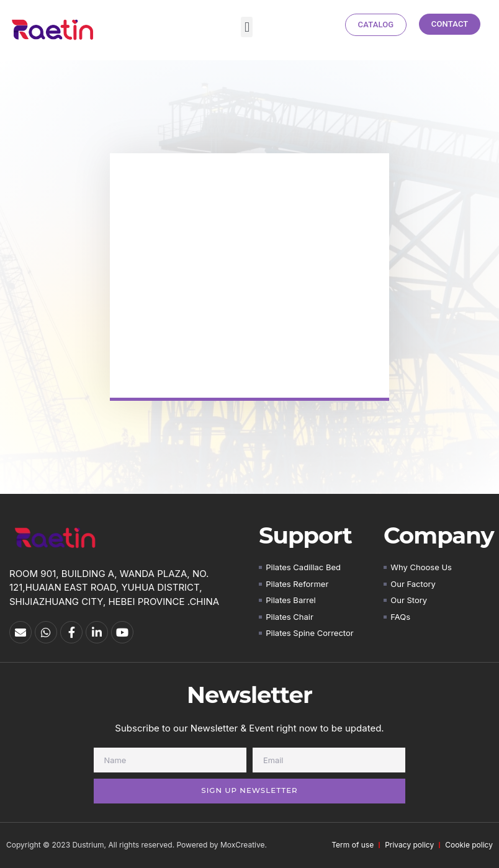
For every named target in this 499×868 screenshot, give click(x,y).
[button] (247, 27)
